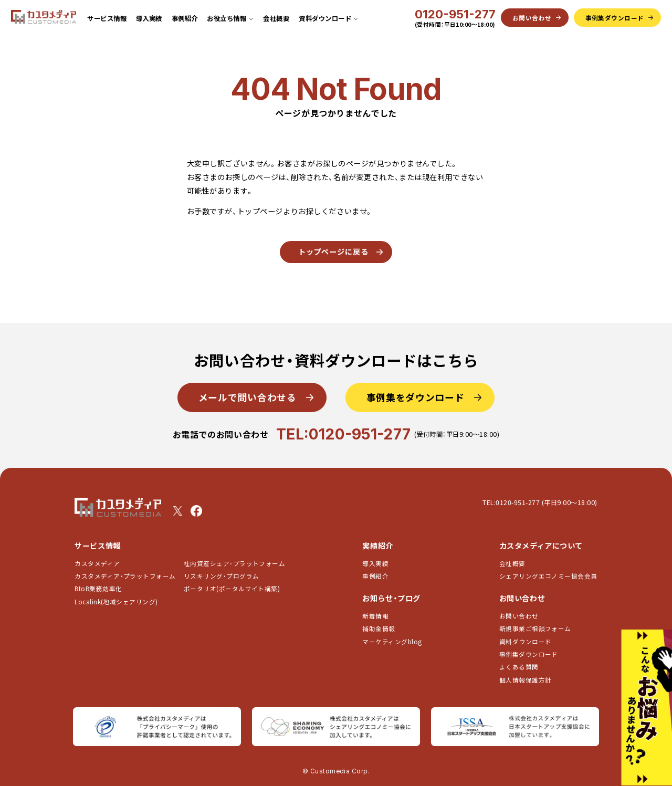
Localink (116, 602)
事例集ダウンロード (529, 654)
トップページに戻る (333, 251)
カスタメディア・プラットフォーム (125, 576)
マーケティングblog (392, 642)
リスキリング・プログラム (222, 576)
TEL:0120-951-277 (343, 434)
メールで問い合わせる (248, 397)
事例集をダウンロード (416, 397)
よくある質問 (519, 667)
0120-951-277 (455, 14)
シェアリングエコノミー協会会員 (548, 576)
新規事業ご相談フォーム (535, 628)
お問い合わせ (519, 616)
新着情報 (375, 616)
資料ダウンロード (526, 642)
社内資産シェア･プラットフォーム (234, 563)
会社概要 (276, 18)
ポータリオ (232, 589)
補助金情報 (379, 628)
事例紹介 (185, 18)
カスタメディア (97, 563)
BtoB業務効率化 (98, 589)
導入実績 (149, 18)
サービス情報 (107, 18)
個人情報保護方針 (526, 680)
